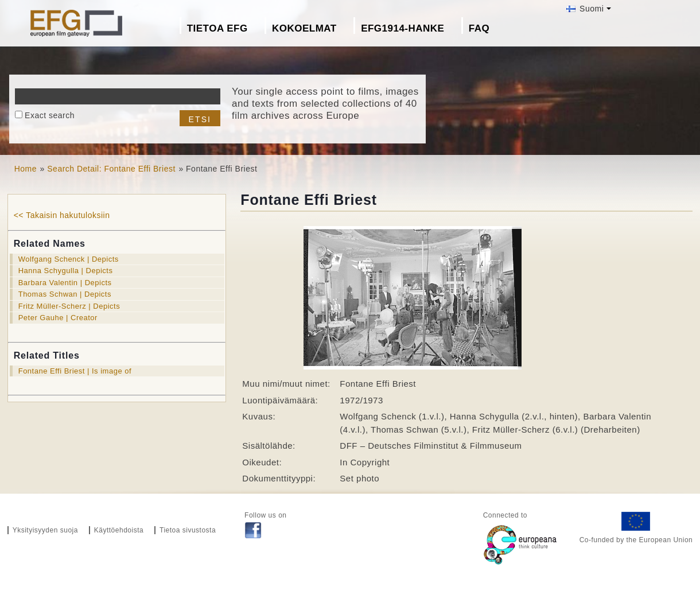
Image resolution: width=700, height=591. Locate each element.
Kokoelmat (304, 28)
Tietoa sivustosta (188, 530)
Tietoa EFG (217, 28)
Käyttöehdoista (119, 530)
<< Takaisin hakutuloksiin (62, 215)
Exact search (50, 115)
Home (26, 169)
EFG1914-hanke (402, 28)
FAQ (479, 28)
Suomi (585, 9)
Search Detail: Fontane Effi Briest (111, 169)
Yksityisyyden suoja (45, 530)
